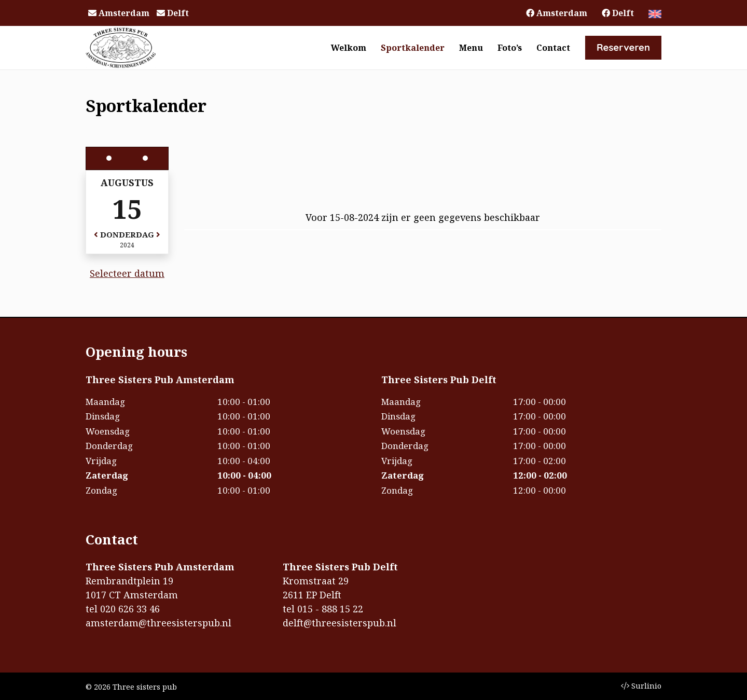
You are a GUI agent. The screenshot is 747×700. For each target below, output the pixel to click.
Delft (173, 13)
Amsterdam (119, 13)
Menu (471, 48)
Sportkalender (413, 48)
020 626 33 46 (130, 609)
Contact (553, 48)
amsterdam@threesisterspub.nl (158, 623)
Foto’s (510, 48)
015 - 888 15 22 (330, 609)
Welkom (349, 48)
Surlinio (641, 686)
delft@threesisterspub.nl (340, 623)
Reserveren (623, 47)
